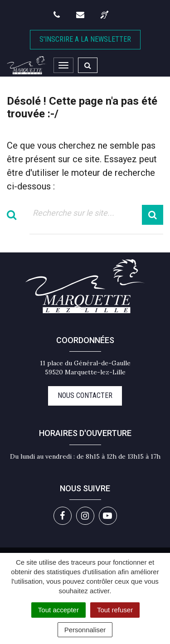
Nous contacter (85, 395)
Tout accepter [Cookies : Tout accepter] (58, 610)
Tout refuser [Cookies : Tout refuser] (115, 610)
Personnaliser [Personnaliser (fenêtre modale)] (85, 630)
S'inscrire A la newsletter (85, 39)
